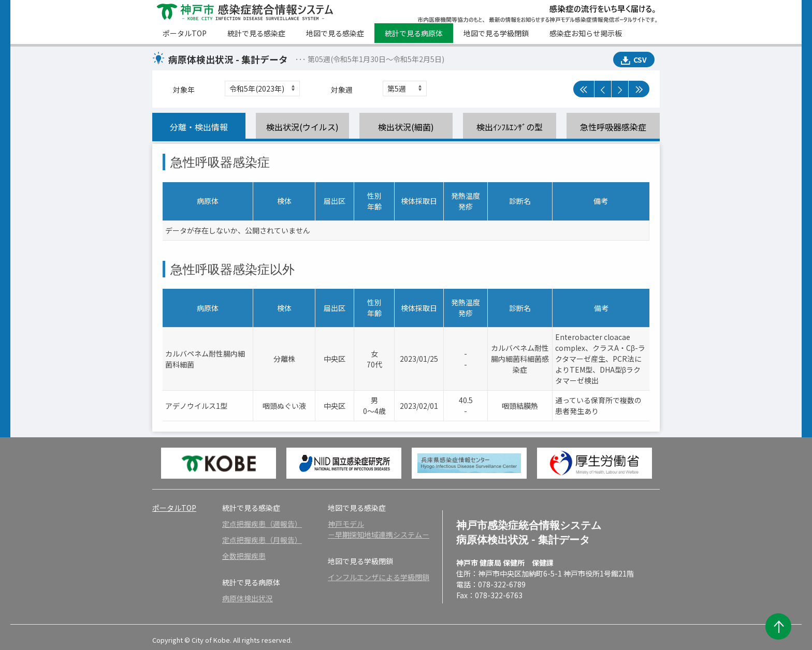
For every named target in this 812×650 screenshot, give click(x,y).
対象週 (342, 90)
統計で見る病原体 (414, 33)
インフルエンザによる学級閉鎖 (379, 577)
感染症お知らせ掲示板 (586, 33)
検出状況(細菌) (406, 127)
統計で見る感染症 (256, 33)
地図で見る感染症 (335, 33)
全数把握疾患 (244, 556)
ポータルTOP (185, 33)
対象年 (184, 90)
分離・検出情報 (199, 127)
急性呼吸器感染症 (613, 127)
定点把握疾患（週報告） (262, 524)
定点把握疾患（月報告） (262, 540)
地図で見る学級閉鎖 (496, 33)
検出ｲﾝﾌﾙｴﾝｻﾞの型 (510, 127)
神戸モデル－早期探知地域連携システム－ (379, 529)
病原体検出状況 (248, 598)
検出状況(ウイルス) (302, 127)
